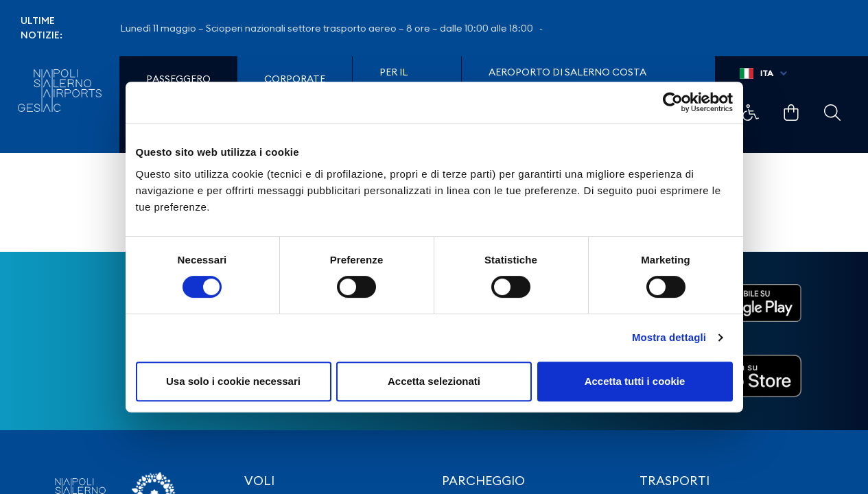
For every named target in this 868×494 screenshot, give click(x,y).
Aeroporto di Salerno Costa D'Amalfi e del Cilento (567, 80)
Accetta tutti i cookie (635, 381)
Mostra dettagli (669, 337)
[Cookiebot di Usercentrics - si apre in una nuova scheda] (673, 102)
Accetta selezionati (434, 381)
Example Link (751, 113)
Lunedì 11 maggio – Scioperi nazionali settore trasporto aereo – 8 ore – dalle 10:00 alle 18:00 (334, 28)
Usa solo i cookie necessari (233, 381)
